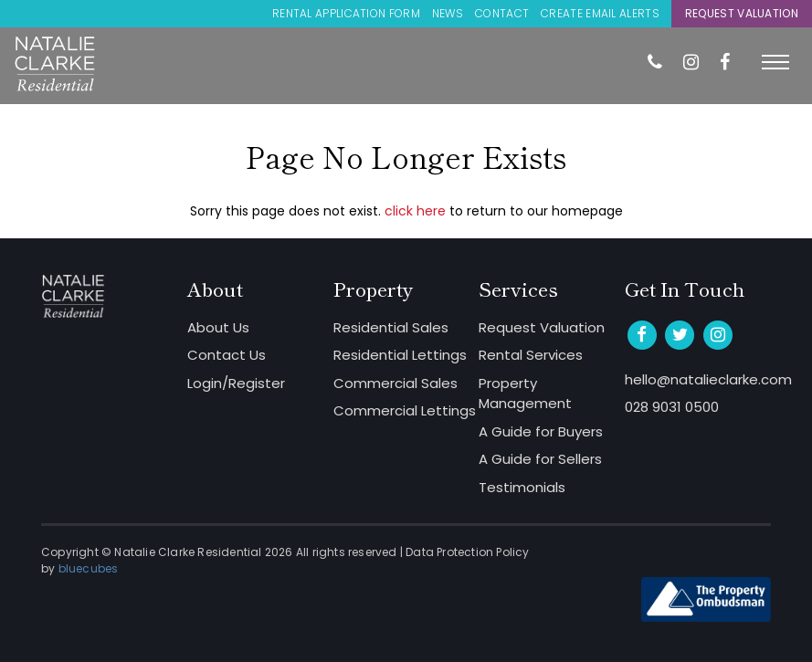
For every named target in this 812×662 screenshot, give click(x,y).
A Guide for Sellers (540, 459)
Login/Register (236, 383)
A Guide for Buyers (541, 431)
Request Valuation (742, 13)
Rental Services (531, 355)
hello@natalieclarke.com (698, 379)
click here (415, 211)
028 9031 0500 (672, 407)
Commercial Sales (395, 383)
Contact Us (227, 355)
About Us (218, 327)
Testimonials (522, 487)
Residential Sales (391, 327)
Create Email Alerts (600, 13)
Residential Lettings (400, 355)
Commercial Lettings (405, 410)
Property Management (525, 394)
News (448, 13)
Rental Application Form (346, 13)
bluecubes (89, 568)
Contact (502, 13)
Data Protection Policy (467, 552)
